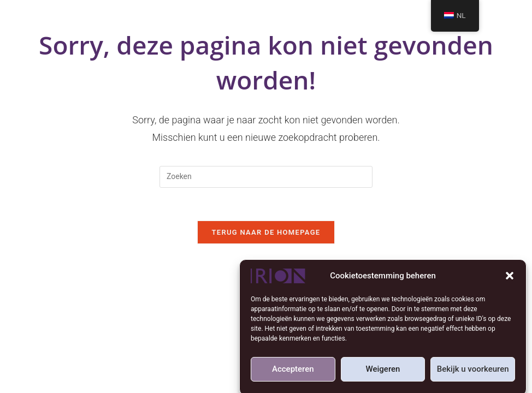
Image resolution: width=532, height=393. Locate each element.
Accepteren (293, 371)
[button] (510, 278)
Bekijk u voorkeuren (473, 371)
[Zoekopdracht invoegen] (266, 177)
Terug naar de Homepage (266, 232)
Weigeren (383, 371)
